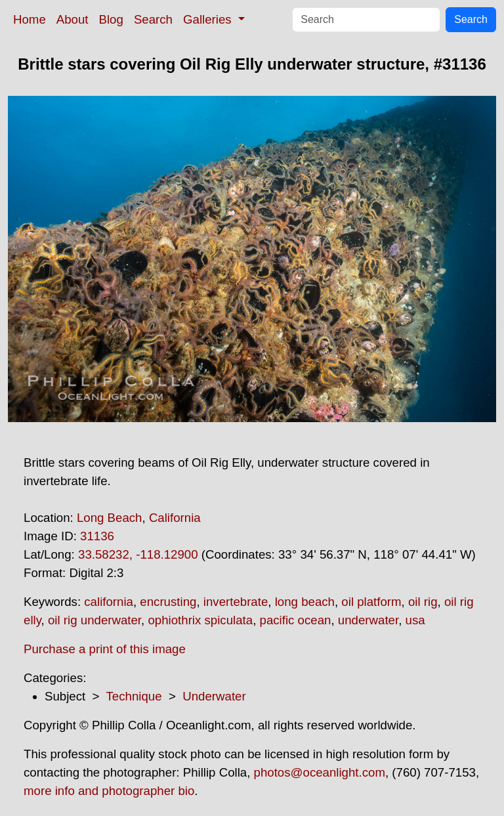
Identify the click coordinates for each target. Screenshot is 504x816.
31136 (97, 536)
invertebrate (236, 602)
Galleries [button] (209, 19)
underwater (368, 620)
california (109, 602)
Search (153, 19)
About (73, 19)
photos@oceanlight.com (320, 772)
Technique (134, 696)
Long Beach (110, 518)
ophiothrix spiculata (200, 620)
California (175, 518)
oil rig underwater (94, 620)
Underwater (214, 696)
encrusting (168, 602)
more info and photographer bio (109, 791)
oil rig (423, 602)
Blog (111, 19)
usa (415, 620)
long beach (305, 602)
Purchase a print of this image (105, 649)
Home (30, 19)
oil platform (371, 602)
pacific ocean (296, 620)
